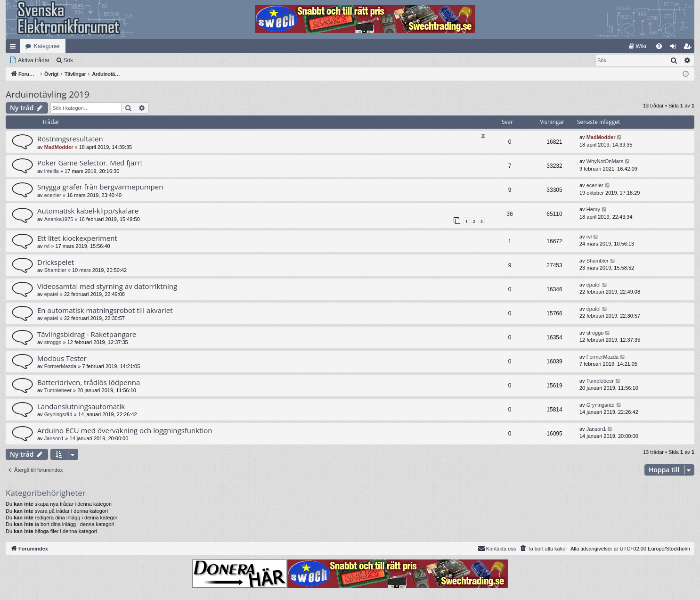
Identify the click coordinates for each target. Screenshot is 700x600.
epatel (51, 294)
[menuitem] (638, 46)
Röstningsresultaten (70, 139)
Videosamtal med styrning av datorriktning (107, 286)
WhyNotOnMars (605, 161)
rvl (47, 246)
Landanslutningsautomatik (81, 406)
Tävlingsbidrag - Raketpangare (87, 334)
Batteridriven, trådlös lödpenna (89, 382)
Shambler (55, 270)
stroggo (53, 342)
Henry (593, 209)
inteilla (52, 171)
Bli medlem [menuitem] (689, 48)
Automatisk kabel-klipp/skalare (88, 211)
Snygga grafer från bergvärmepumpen (100, 187)
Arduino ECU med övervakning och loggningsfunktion (125, 430)
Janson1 (54, 438)
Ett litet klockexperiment (77, 238)
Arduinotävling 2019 (48, 94)
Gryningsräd (58, 414)
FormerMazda (60, 366)
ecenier (53, 195)
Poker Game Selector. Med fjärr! (90, 163)
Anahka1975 (59, 219)
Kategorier (47, 46)
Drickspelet (56, 262)
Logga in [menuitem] (675, 48)
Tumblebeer (58, 390)
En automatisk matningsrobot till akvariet (105, 310)
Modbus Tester (62, 358)
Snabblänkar (15, 48)
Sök (68, 60)
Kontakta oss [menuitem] (497, 548)
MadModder (59, 147)
